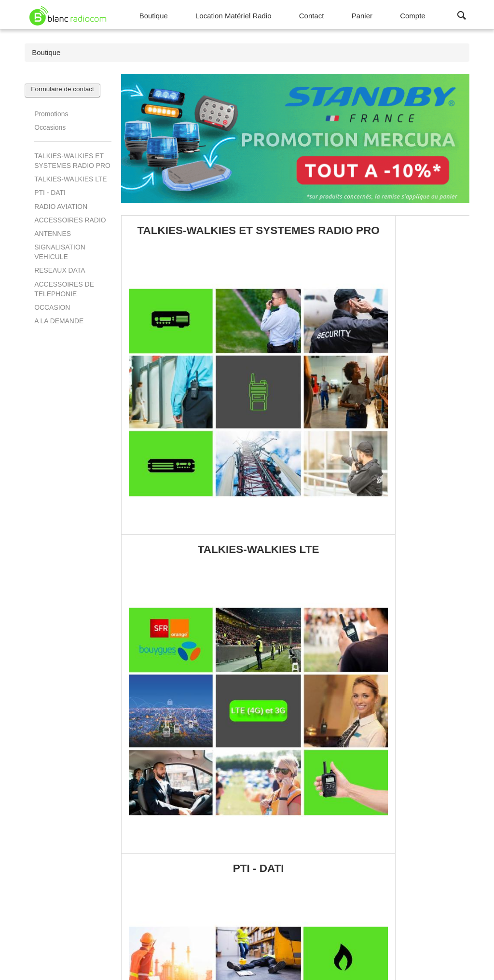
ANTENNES (53, 234)
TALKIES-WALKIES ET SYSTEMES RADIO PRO (72, 161)
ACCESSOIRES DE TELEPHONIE (64, 289)
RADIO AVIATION (61, 207)
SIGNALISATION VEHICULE (60, 252)
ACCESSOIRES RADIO (70, 220)
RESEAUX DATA (60, 270)
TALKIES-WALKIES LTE (70, 179)
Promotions (51, 114)
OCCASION (52, 307)
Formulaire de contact (62, 89)
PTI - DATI (50, 193)
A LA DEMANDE (59, 321)
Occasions (50, 127)
